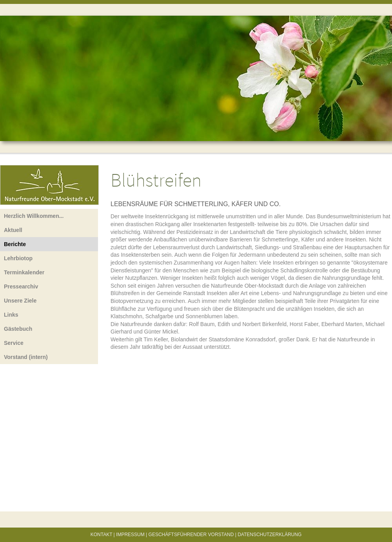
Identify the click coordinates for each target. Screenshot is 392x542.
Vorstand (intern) (26, 357)
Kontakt (102, 535)
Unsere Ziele (20, 301)
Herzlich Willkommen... (34, 216)
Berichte (15, 244)
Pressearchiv (21, 286)
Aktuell (13, 230)
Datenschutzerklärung (269, 535)
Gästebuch (18, 329)
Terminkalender (24, 272)
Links (11, 315)
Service (14, 343)
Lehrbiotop (18, 258)
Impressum (130, 535)
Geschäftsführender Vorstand (191, 535)
